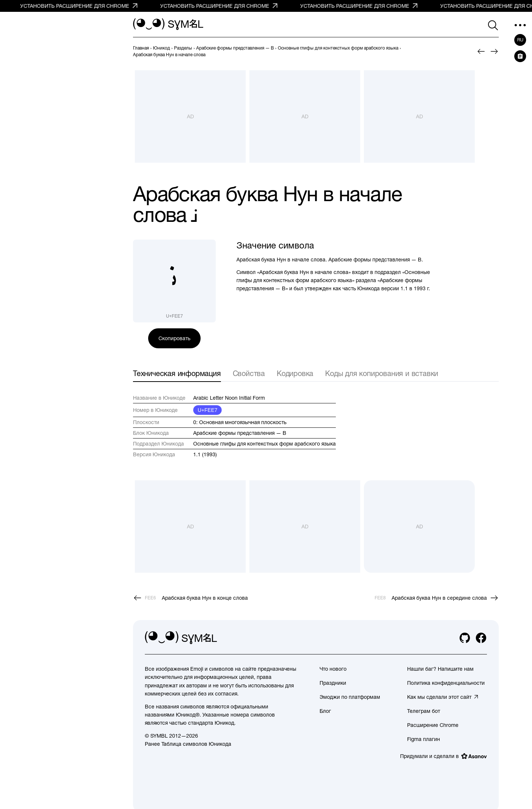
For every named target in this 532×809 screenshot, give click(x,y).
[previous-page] (141, 48)
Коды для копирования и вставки (382, 373)
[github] (465, 638)
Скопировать (174, 338)
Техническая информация (177, 373)
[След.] (494, 51)
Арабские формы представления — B (240, 433)
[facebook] (481, 638)
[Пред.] (481, 51)
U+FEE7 (207, 410)
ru (520, 40)
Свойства (249, 373)
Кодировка (295, 373)
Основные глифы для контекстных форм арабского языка (265, 444)
